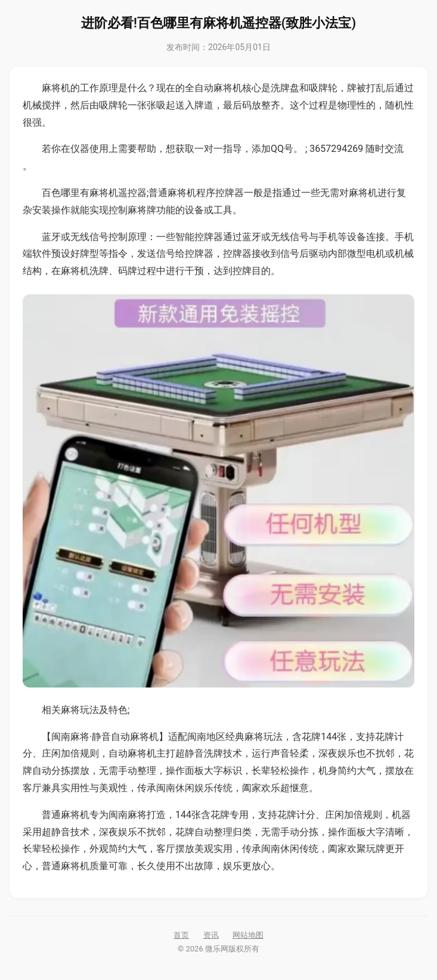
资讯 (211, 935)
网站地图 (248, 935)
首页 (181, 935)
